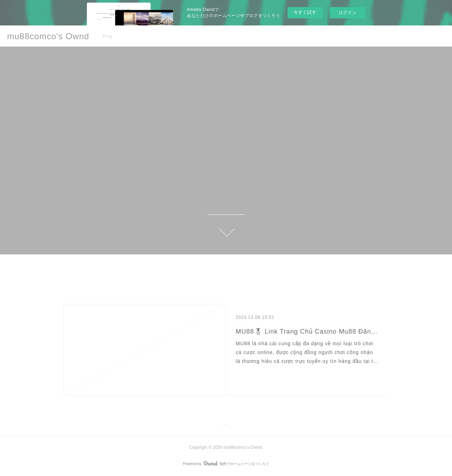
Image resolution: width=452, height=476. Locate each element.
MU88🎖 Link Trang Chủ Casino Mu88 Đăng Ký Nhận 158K (307, 331)
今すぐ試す (305, 12)
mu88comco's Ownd (48, 36)
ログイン (347, 13)
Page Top (226, 428)
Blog (108, 36)
